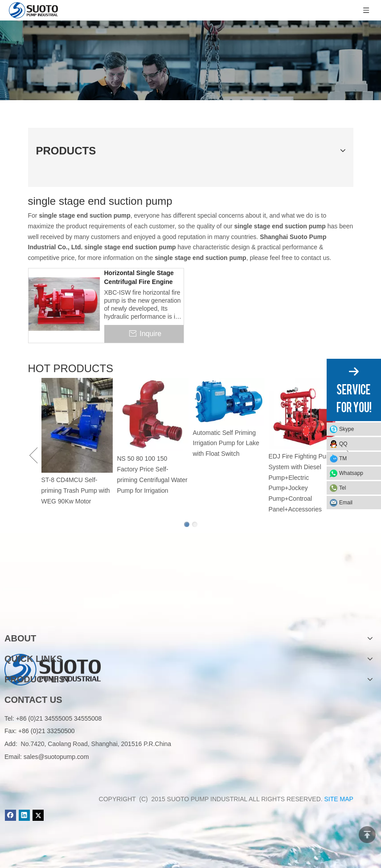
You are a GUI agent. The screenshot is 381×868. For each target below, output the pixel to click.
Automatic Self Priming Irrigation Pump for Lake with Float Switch (226, 443)
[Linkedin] (24, 815)
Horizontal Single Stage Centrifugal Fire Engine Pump (139, 278)
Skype (346, 429)
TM (343, 458)
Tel (342, 488)
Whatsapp (351, 473)
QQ (343, 444)
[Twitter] (38, 815)
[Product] (190, 60)
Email (346, 503)
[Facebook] (10, 815)
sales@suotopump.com (56, 757)
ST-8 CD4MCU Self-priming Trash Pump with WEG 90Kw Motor (76, 491)
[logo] (53, 610)
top (367, 835)
